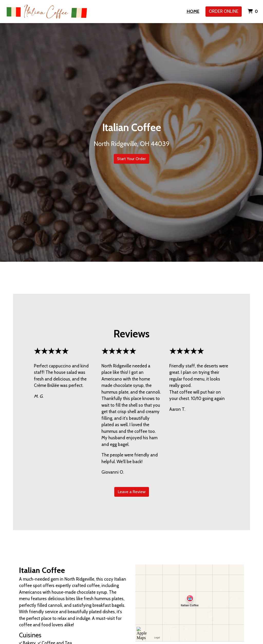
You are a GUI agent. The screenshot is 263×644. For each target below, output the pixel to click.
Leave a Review (132, 492)
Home (193, 11)
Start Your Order (131, 159)
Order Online (224, 11)
